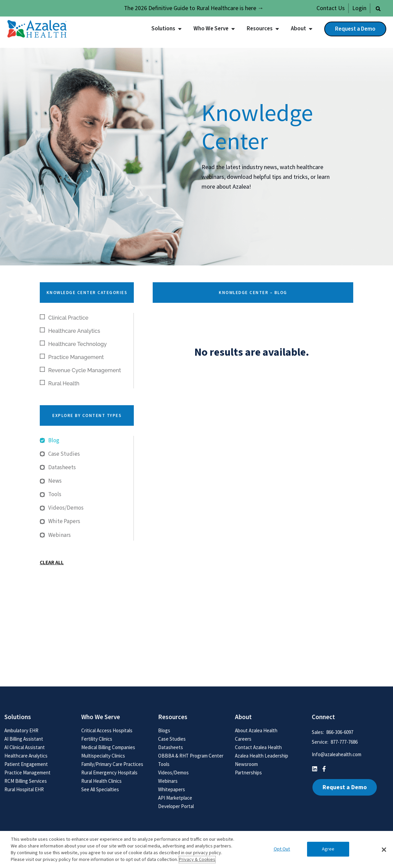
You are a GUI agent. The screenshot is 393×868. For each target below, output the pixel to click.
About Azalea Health (256, 730)
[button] (378, 9)
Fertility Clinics (97, 739)
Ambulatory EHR (21, 730)
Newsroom (246, 764)
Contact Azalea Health (258, 747)
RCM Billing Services (26, 781)
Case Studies (172, 739)
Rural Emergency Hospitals (109, 773)
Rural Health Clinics (101, 781)
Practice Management (72, 357)
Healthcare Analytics (70, 331)
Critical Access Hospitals (107, 730)
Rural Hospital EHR (24, 789)
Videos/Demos (173, 773)
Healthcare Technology (73, 344)
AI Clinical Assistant (25, 747)
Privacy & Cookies (197, 860)
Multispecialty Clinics (103, 756)
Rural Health (60, 383)
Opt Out (282, 849)
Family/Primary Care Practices (112, 764)
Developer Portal (176, 806)
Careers (243, 739)
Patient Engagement (26, 764)
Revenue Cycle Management (80, 370)
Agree (328, 849)
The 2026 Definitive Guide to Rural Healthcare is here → (194, 8)
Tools (164, 764)
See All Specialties (100, 789)
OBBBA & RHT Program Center (191, 756)
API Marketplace (175, 798)
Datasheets (171, 747)
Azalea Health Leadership (262, 756)
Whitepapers (172, 789)
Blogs (164, 730)
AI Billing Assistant (24, 739)
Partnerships (248, 773)
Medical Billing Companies (108, 747)
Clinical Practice (64, 318)
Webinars (168, 781)
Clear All (52, 562)
